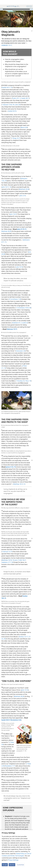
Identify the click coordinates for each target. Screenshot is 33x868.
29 (4, 636)
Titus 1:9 (28, 378)
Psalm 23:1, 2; (17, 96)
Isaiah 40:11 (25, 96)
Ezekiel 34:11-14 (7, 85)
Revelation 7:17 (10, 763)
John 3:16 (23, 193)
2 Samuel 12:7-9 (7, 549)
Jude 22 (25, 320)
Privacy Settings (13, 860)
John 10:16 (25, 687)
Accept (5, 865)
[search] (31, 2)
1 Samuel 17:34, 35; (8, 102)
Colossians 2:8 (21, 348)
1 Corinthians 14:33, (22, 305)
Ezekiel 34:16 (12, 108)
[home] (3, 2)
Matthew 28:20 (6, 229)
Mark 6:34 (24, 125)
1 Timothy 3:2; (20, 378)
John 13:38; (18, 557)
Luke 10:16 (19, 264)
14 (5, 365)
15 (10, 184)
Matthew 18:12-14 (19, 481)
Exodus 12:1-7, (24, 634)
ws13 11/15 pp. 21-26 (12, 6)
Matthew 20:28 (24, 186)
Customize (20, 865)
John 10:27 (13, 211)
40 (30, 305)
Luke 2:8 (17, 102)
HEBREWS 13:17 (7, 43)
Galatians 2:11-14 (7, 560)
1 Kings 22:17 (16, 135)
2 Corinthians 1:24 (15, 296)
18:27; (24, 557)
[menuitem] (3, 2)
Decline (12, 865)
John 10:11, (6, 184)
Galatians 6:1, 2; (17, 320)
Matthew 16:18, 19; (8, 557)
